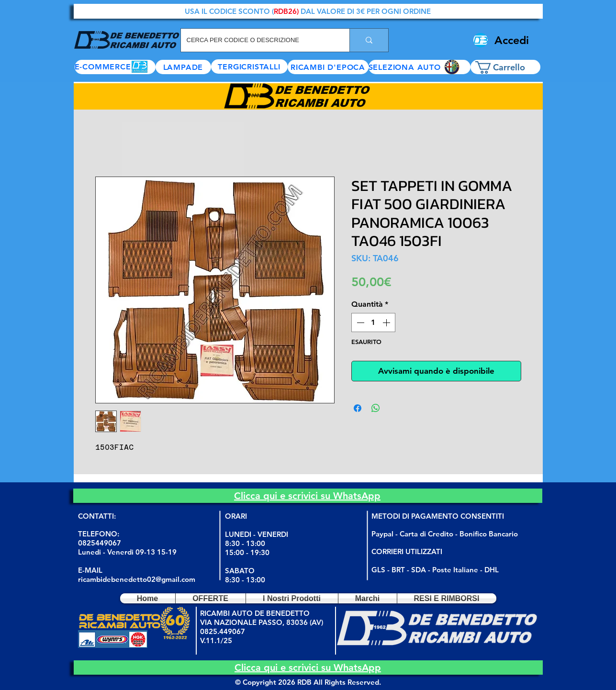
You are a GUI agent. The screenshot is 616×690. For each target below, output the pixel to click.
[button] (420, 67)
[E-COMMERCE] (115, 67)
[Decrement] (359, 323)
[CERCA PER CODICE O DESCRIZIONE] (258, 40)
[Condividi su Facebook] (358, 408)
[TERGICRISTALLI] (249, 67)
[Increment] (387, 323)
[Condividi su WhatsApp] (376, 408)
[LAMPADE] (183, 67)
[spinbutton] (373, 323)
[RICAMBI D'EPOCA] (328, 67)
